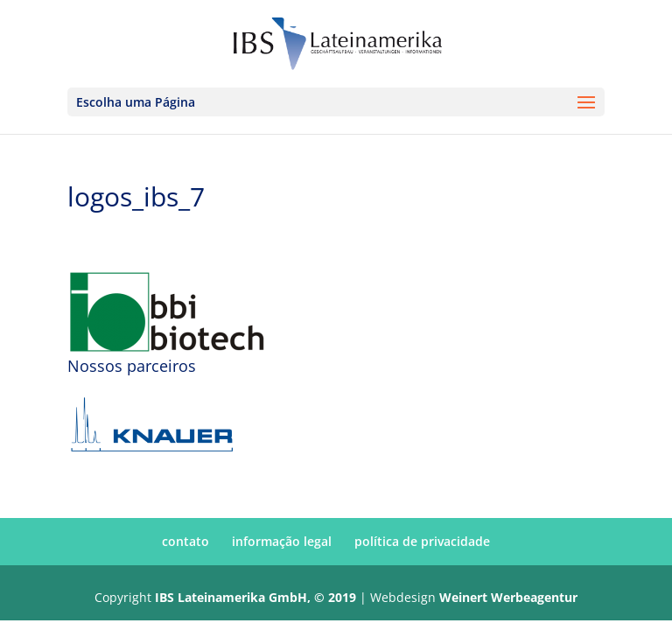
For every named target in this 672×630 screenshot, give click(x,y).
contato (185, 541)
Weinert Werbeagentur (508, 597)
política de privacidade (422, 541)
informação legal (282, 541)
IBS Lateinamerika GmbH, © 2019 (255, 597)
